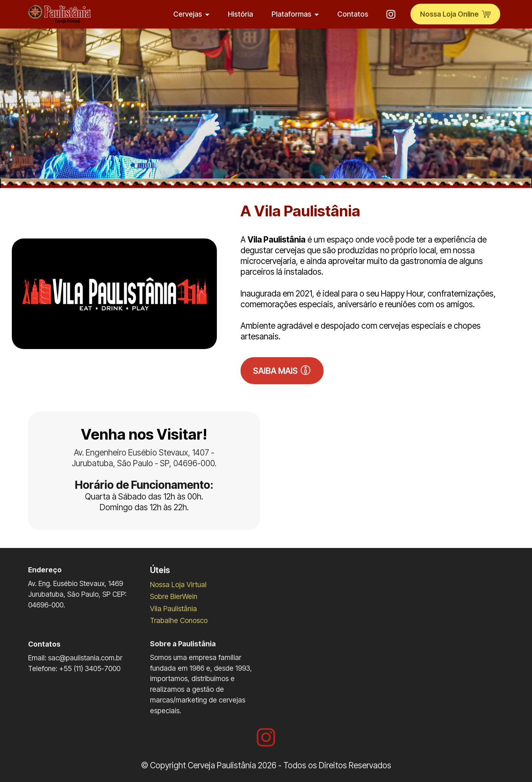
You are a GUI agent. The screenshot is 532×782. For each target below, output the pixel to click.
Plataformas (291, 14)
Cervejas (188, 14)
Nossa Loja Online (455, 14)
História (241, 14)
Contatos (353, 14)
